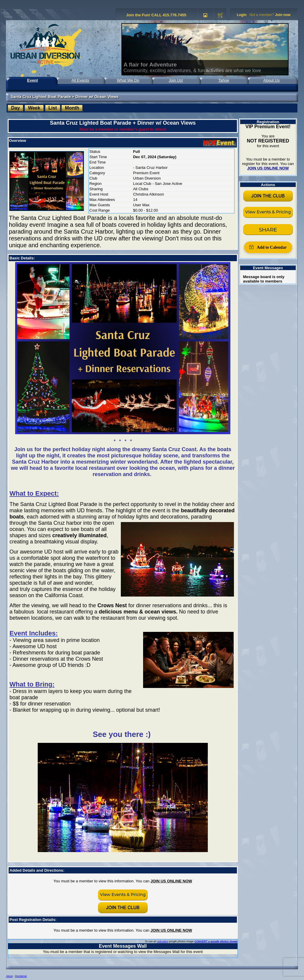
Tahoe (224, 80)
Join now (283, 15)
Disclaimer (21, 976)
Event (32, 80)
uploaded (163, 941)
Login (242, 15)
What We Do (128, 80)
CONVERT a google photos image (216, 941)
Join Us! (176, 80)
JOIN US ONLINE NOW (171, 881)
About (9, 976)
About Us (271, 80)
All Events (80, 80)
